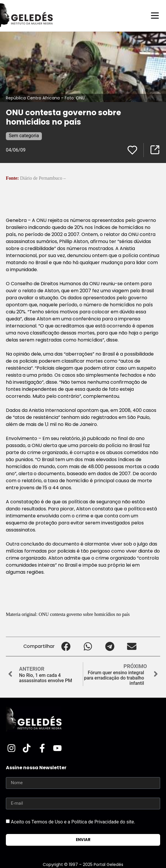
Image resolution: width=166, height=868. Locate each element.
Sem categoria (24, 136)
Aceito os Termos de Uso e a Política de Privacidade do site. (73, 822)
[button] (66, 647)
